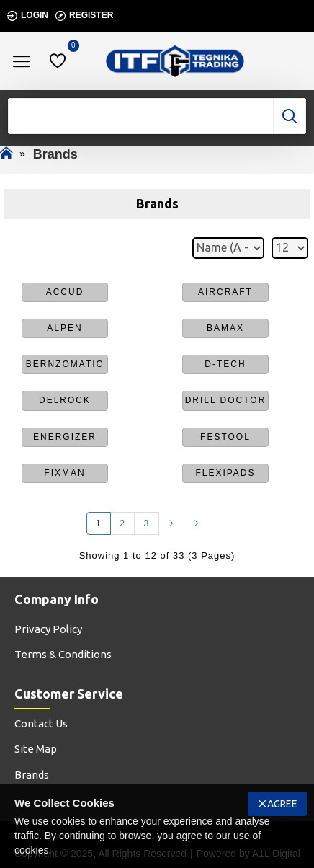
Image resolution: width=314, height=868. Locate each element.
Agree (282, 804)
